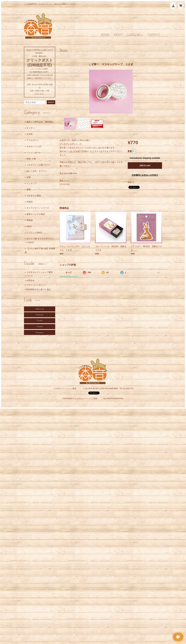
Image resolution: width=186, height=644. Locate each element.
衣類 (29, 177)
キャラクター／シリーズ (38, 208)
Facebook (40, 315)
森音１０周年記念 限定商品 (40, 122)
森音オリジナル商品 (36, 214)
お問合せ (30, 280)
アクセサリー (33, 140)
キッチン (31, 128)
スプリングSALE (34, 232)
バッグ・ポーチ (34, 153)
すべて (69, 272)
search (51, 102)
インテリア (32, 183)
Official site (40, 309)
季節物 (30, 220)
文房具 (30, 134)
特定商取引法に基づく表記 (39, 289)
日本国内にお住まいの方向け (145, 175)
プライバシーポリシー (36, 285)
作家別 (30, 202)
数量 (130, 151)
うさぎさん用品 (34, 196)
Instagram (40, 332)
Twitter (40, 321)
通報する (131, 182)
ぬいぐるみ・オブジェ (37, 171)
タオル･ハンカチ (34, 146)
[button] (135, 35)
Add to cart (145, 165)
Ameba (40, 327)
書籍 (29, 189)
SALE (29, 226)
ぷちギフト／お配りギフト (39, 165)
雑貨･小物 (31, 159)
